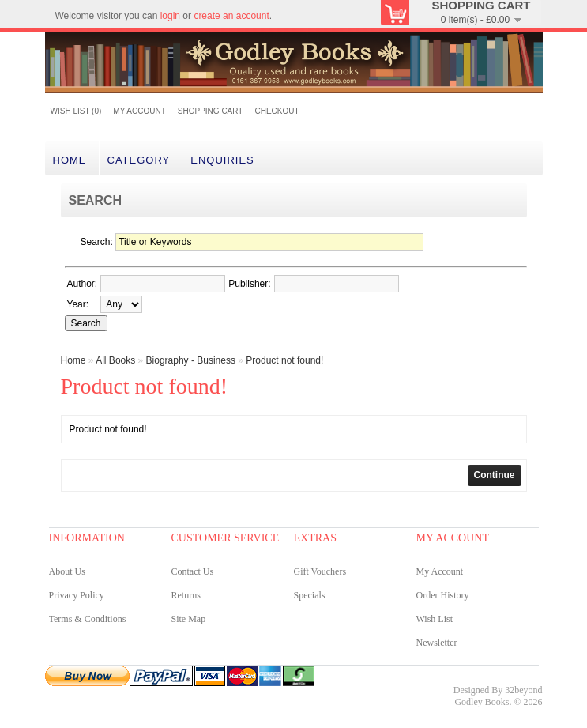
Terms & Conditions (88, 619)
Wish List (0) (76, 111)
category (139, 160)
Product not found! (284, 360)
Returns (186, 595)
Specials (310, 595)
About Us (67, 571)
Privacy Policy (77, 595)
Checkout (277, 111)
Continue (495, 475)
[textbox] (163, 284)
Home (70, 160)
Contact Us (193, 571)
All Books (115, 360)
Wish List (435, 619)
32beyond (523, 690)
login (170, 16)
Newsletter (437, 643)
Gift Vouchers (320, 571)
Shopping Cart (211, 111)
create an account (231, 16)
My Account (139, 111)
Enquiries (222, 160)
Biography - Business (191, 360)
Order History (443, 595)
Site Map (189, 619)
